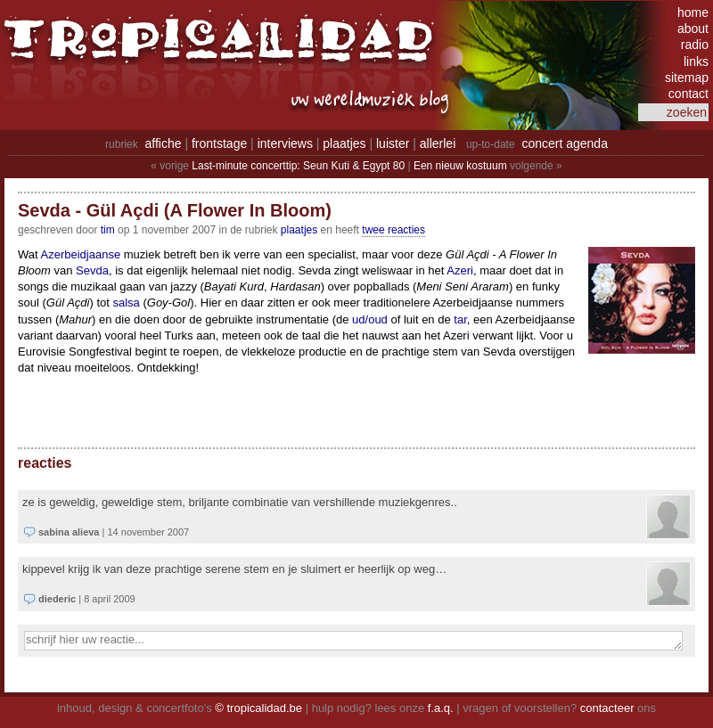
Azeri (460, 270)
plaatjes (344, 143)
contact (688, 94)
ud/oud (370, 319)
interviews (285, 143)
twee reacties (393, 230)
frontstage (219, 143)
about (693, 29)
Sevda (92, 270)
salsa (126, 303)
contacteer (607, 708)
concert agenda (565, 143)
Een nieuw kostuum (460, 166)
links (696, 61)
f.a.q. (441, 708)
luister (393, 143)
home (693, 12)
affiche (164, 143)
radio (695, 45)
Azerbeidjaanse (81, 254)
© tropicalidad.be (258, 708)
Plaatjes (299, 230)
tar (460, 319)
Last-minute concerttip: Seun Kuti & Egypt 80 (298, 166)
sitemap (687, 78)
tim (108, 230)
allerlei (438, 143)
